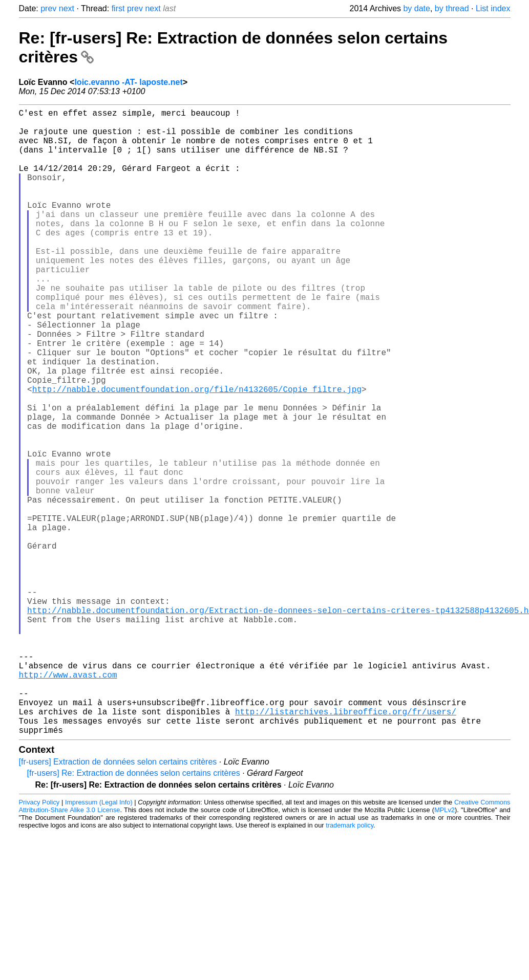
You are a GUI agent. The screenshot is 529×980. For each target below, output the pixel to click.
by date (416, 8)
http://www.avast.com (68, 801)
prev (48, 8)
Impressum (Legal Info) (99, 941)
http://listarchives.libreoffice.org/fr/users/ (346, 846)
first (118, 8)
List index (493, 8)
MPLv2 (445, 949)
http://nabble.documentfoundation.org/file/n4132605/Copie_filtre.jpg (197, 452)
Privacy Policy (39, 941)
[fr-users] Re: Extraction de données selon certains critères (134, 912)
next (67, 8)
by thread (452, 8)
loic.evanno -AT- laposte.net (128, 82)
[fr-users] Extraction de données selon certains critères (118, 901)
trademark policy (350, 964)
